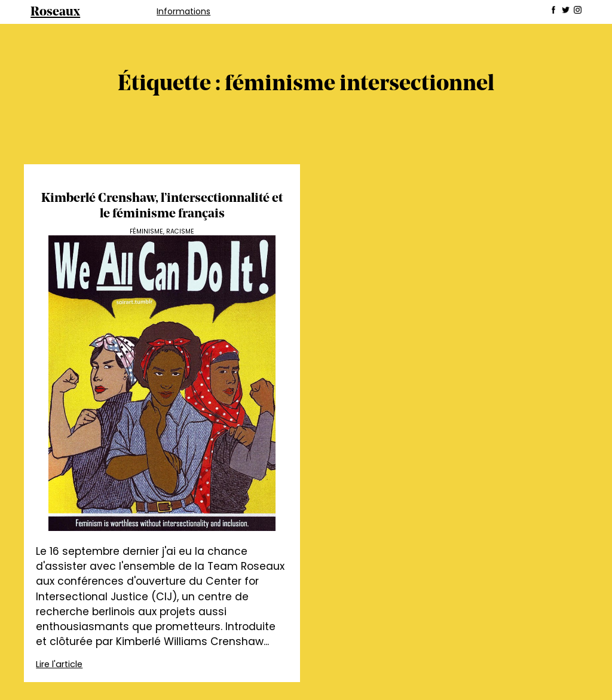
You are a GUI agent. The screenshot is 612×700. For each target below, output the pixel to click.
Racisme (180, 231)
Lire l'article (59, 664)
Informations (183, 11)
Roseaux (55, 12)
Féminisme (146, 231)
